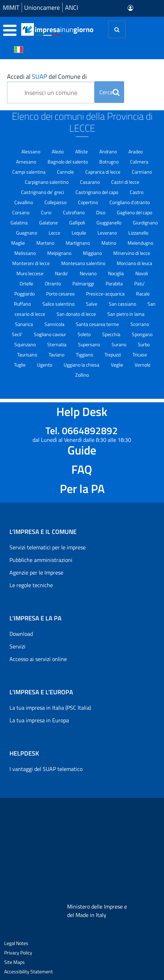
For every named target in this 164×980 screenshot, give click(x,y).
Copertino (88, 202)
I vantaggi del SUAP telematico (46, 769)
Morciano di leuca (134, 263)
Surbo (144, 344)
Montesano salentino (84, 263)
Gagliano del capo (134, 212)
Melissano (26, 253)
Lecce (55, 233)
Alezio (58, 151)
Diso (101, 212)
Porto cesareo (61, 294)
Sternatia (57, 344)
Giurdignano (145, 223)
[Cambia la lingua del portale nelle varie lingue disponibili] (19, 49)
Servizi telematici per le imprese (48, 547)
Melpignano (60, 253)
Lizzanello (138, 233)
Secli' (18, 334)
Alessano (31, 151)
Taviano (57, 355)
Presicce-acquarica (106, 294)
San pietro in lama (126, 314)
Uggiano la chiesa (82, 365)
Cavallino (24, 202)
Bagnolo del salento (68, 162)
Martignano (78, 243)
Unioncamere (42, 8)
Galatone (49, 223)
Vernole (142, 365)
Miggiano (93, 253)
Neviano (89, 273)
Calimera (139, 162)
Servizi (17, 646)
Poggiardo (25, 294)
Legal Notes (16, 943)
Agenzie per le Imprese (36, 572)
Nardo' (62, 273)
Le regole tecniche (31, 585)
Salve (92, 304)
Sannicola (55, 324)
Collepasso (56, 202)
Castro (137, 192)
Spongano (142, 334)
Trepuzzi (113, 355)
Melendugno (140, 243)
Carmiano (142, 172)
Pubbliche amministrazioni (41, 560)
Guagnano (27, 233)
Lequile (79, 233)
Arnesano (27, 162)
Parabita (115, 283)
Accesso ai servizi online (38, 659)
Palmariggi (84, 283)
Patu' (140, 283)
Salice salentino (59, 304)
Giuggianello (109, 223)
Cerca (109, 92)
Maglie (19, 243)
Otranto (53, 283)
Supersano (90, 344)
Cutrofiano (74, 212)
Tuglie (20, 365)
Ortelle (27, 283)
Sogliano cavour (51, 334)
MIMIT (11, 8)
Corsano (21, 212)
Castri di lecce (125, 182)
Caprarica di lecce (103, 172)
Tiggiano (85, 355)
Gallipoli (78, 223)
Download (21, 634)
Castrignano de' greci (43, 192)
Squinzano (26, 344)
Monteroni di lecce (31, 263)
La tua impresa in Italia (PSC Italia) (50, 708)
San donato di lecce (77, 314)
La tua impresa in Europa (39, 720)
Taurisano (28, 355)
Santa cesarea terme (98, 324)
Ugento (45, 365)
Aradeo (136, 151)
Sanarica (24, 324)
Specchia (112, 334)
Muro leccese (30, 273)
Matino (109, 243)
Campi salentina (29, 172)
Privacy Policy (18, 953)
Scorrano (140, 324)
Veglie (117, 365)
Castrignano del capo (97, 192)
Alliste (82, 151)
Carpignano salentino (47, 182)
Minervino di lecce (132, 253)
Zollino (82, 375)
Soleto (85, 334)
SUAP (40, 77)
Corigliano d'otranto (130, 202)
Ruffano (23, 304)
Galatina (20, 223)
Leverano (108, 233)
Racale (143, 294)
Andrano (109, 151)
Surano (119, 344)
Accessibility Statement (28, 971)
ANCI (72, 8)
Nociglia (116, 273)
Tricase (140, 355)
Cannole (66, 172)
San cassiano (123, 304)
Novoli (142, 273)
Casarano (90, 182)
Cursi (47, 212)
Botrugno (109, 162)
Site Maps (15, 962)
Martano (46, 243)
